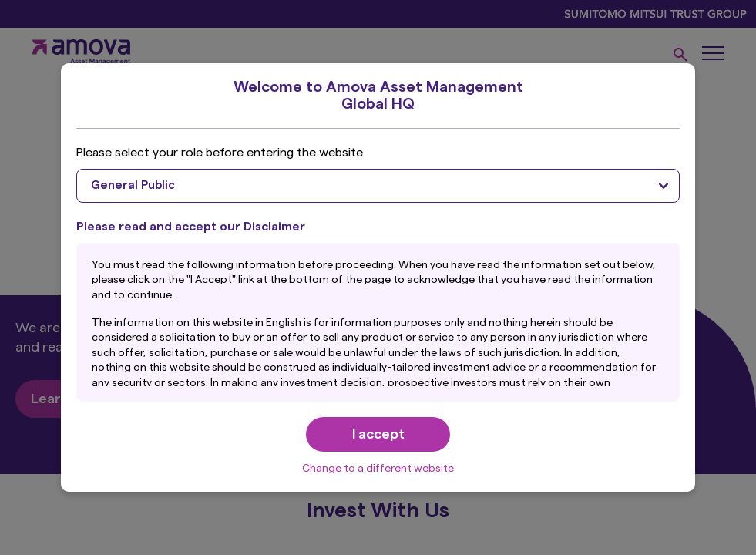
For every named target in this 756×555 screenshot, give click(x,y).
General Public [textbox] (133, 185)
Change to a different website (378, 469)
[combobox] (378, 186)
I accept (378, 434)
